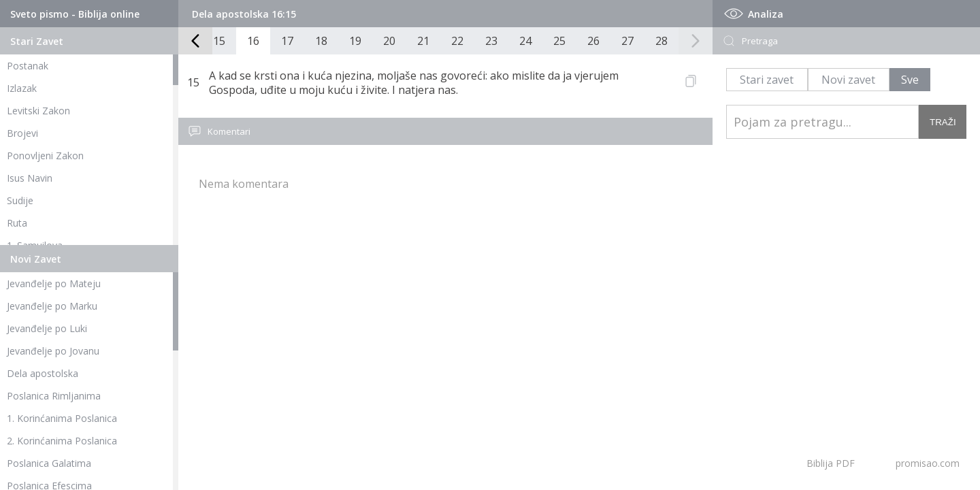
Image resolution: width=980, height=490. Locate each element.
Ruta (17, 223)
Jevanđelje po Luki (47, 328)
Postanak (28, 66)
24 (525, 41)
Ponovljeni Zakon (45, 156)
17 (287, 41)
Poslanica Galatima (49, 463)
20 (389, 41)
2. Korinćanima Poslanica (62, 441)
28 (661, 41)
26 (593, 41)
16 (253, 41)
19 (355, 41)
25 (559, 41)
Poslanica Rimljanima (54, 396)
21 (423, 41)
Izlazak (22, 88)
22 (457, 41)
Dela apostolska (43, 373)
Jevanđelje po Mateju (54, 283)
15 (219, 41)
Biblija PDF (831, 463)
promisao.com (928, 463)
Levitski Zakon (38, 111)
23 (491, 41)
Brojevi (22, 133)
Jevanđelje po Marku (52, 306)
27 (627, 41)
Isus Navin (30, 178)
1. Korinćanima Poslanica (62, 418)
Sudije (20, 200)
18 (321, 41)
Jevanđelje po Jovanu (53, 351)
